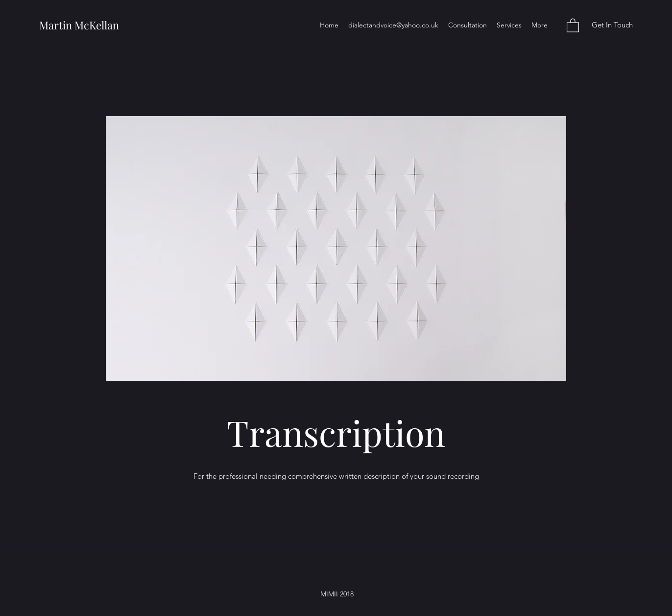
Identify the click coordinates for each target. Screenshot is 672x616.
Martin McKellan (79, 25)
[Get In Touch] (612, 25)
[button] (573, 25)
